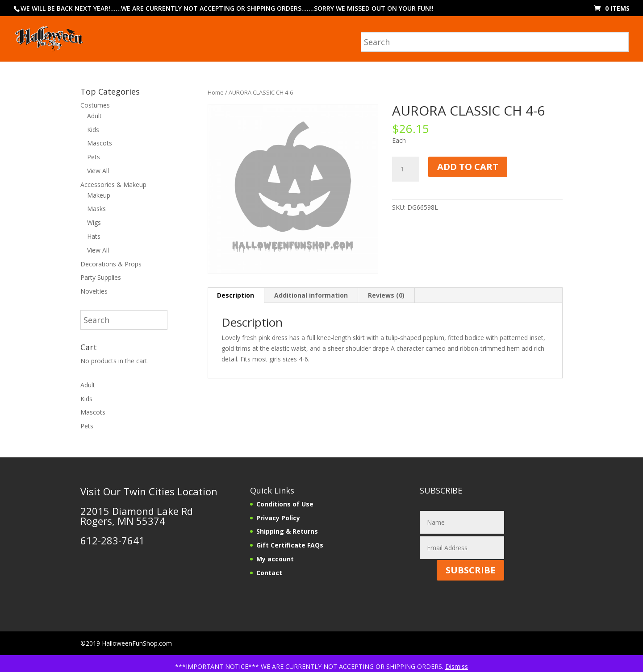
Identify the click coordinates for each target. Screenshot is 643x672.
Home (216, 92)
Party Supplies (101, 277)
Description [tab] (236, 295)
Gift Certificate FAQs (290, 545)
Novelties (94, 291)
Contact (269, 573)
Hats (94, 236)
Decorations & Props (111, 264)
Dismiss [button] (457, 666)
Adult (94, 116)
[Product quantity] (405, 169)
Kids (93, 130)
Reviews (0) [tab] (386, 295)
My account (275, 559)
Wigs (94, 222)
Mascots (100, 143)
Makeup (99, 195)
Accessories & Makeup (113, 185)
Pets (94, 157)
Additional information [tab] (311, 295)
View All (98, 171)
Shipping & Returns (287, 531)
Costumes (95, 105)
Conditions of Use (285, 504)
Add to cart (468, 167)
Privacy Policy (278, 518)
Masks (96, 209)
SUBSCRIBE (470, 570)
